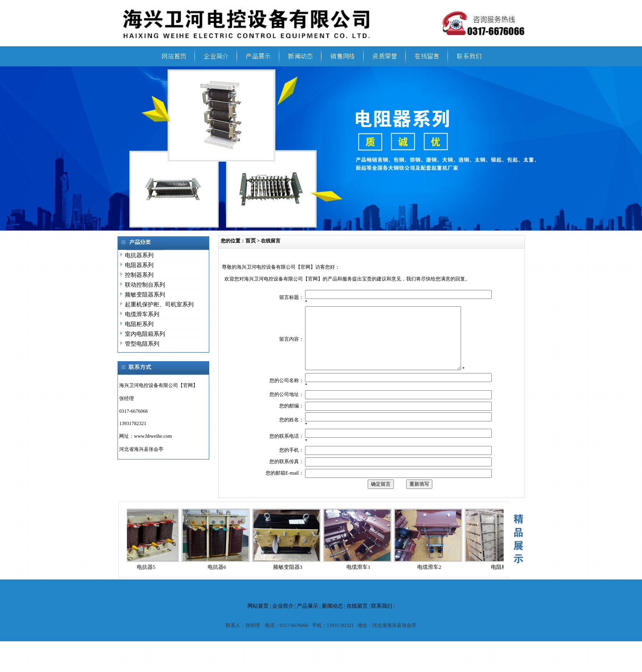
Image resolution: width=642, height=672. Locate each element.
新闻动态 (332, 618)
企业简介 (283, 618)
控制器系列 (139, 275)
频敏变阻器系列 (145, 295)
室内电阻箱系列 (145, 334)
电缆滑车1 (361, 579)
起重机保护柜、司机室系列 (159, 304)
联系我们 (382, 618)
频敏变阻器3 (290, 579)
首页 (251, 241)
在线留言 (357, 618)
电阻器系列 (139, 265)
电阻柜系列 (139, 324)
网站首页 (258, 618)
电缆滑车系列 (142, 314)
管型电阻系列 (142, 344)
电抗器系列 (139, 255)
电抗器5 (149, 579)
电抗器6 (219, 579)
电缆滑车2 (432, 579)
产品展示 (307, 618)
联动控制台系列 (145, 285)
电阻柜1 (503, 579)
